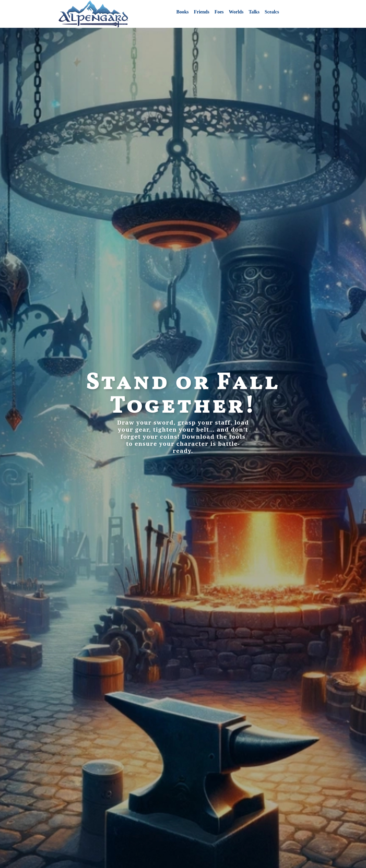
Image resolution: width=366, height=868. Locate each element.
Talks (254, 12)
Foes (219, 12)
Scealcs (272, 12)
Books (183, 12)
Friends (202, 12)
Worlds (236, 12)
